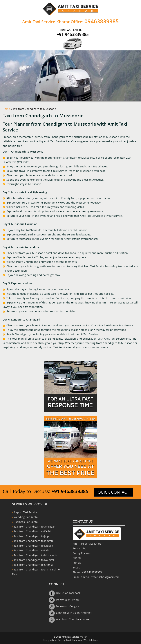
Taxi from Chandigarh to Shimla (33, 565)
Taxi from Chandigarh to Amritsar (34, 527)
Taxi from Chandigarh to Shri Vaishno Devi (36, 572)
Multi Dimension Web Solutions (82, 640)
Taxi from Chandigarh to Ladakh (33, 546)
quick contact (113, 492)
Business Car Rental (26, 522)
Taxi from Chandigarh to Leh (31, 551)
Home (6, 109)
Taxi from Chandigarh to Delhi (32, 532)
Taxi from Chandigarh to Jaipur (33, 536)
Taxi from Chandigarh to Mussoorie (35, 555)
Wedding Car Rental (26, 517)
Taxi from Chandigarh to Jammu (33, 541)
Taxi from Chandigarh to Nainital (34, 560)
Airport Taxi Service (26, 512)
